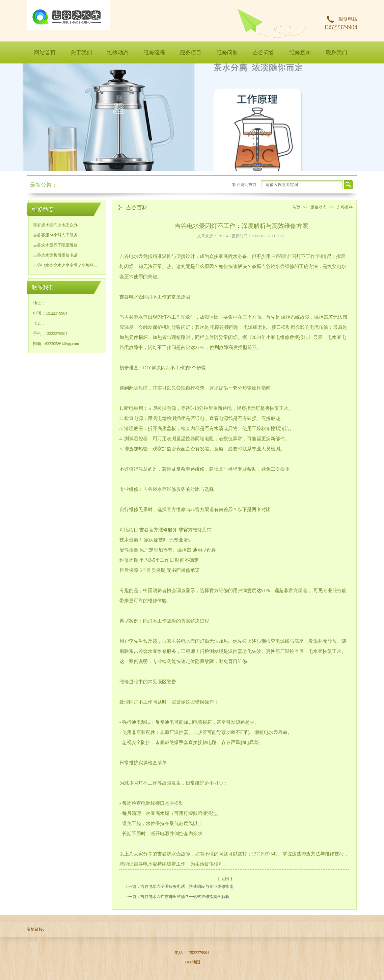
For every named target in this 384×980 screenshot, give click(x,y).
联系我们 (336, 52)
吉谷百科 (345, 207)
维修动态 (118, 52)
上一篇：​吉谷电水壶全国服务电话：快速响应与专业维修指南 (179, 886)
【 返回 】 (225, 879)
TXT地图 (192, 962)
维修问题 (227, 52)
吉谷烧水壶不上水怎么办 (55, 225)
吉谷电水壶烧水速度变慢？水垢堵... (65, 265)
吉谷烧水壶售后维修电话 (55, 255)
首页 (296, 207)
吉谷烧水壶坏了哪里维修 (55, 245)
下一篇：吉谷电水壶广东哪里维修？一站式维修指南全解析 (177, 897)
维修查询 (300, 52)
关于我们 (81, 52)
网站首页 (45, 52)
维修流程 (154, 52)
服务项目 (191, 52)
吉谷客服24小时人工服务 (55, 235)
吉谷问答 (264, 52)
